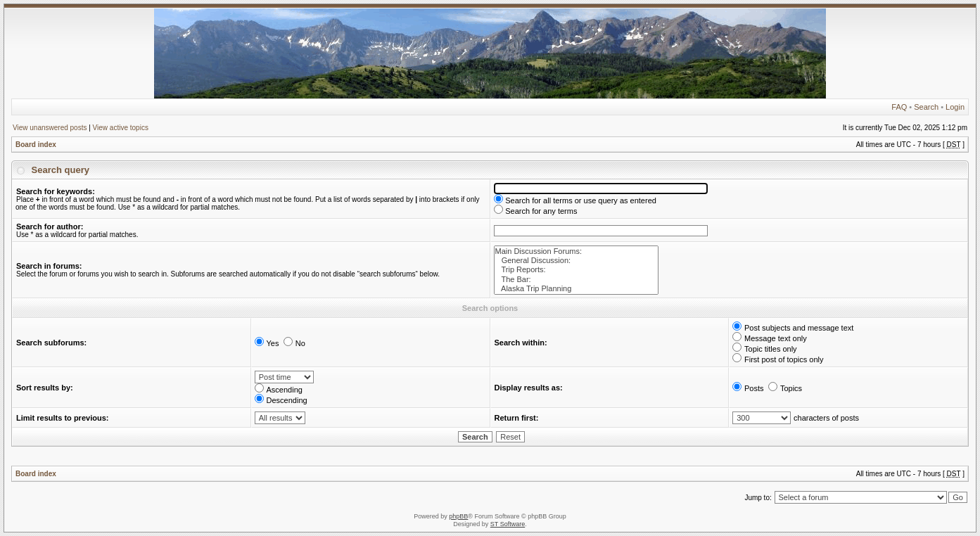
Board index (36, 145)
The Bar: (577, 280)
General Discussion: (577, 261)
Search (926, 107)
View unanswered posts (50, 128)
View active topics (121, 128)
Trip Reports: (577, 270)
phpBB (458, 516)
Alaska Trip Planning (577, 289)
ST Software (508, 524)
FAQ (899, 107)
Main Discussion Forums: (577, 251)
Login (955, 107)
